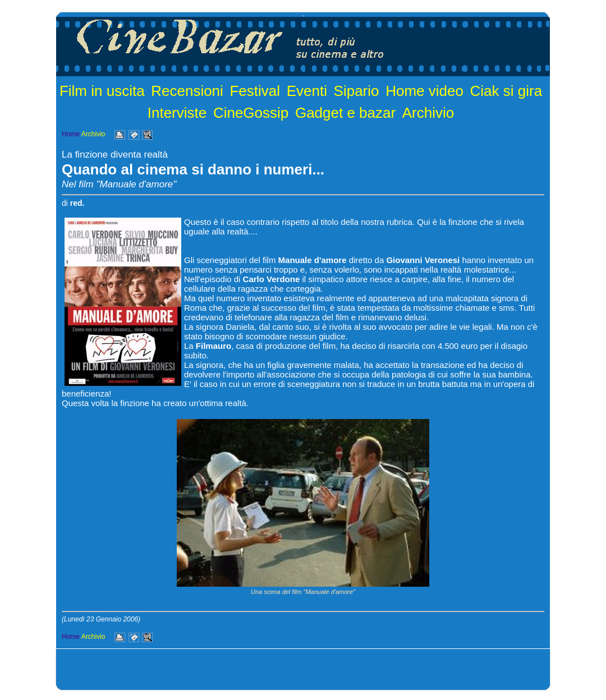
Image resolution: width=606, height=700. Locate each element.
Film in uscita (102, 91)
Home (71, 134)
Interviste (177, 113)
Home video (424, 91)
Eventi (307, 91)
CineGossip (251, 113)
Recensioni (187, 91)
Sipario (357, 91)
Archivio (428, 113)
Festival (255, 91)
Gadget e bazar (345, 113)
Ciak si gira (506, 91)
